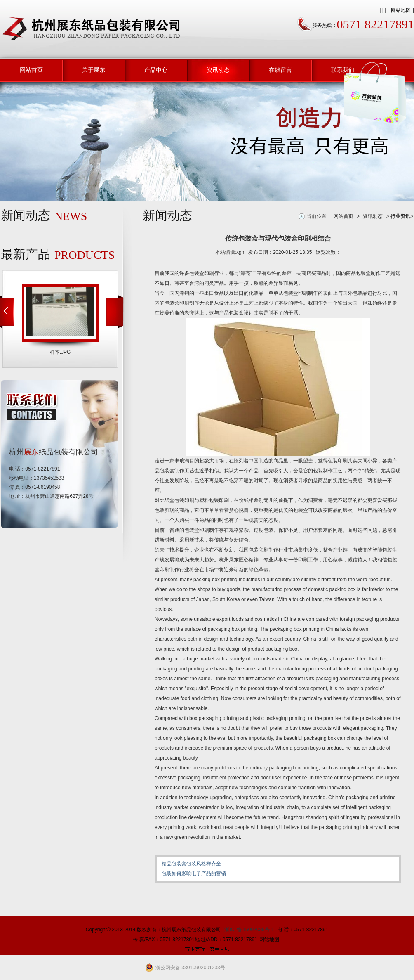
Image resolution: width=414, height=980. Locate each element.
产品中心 (156, 70)
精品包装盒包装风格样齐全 (191, 864)
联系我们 (343, 70)
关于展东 (94, 70)
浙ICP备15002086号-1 (249, 930)
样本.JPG (60, 352)
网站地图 (401, 10)
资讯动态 (218, 70)
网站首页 (31, 70)
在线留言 (280, 70)
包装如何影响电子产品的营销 (194, 873)
